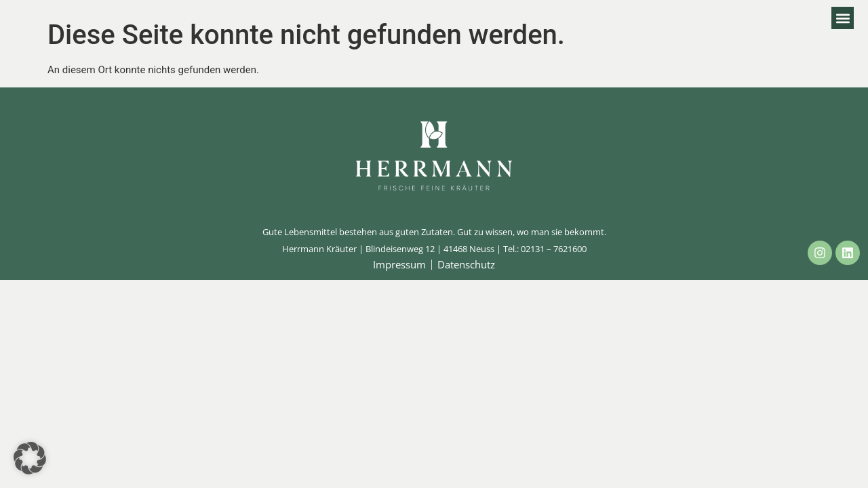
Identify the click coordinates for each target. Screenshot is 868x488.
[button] (843, 18)
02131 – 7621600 (554, 249)
